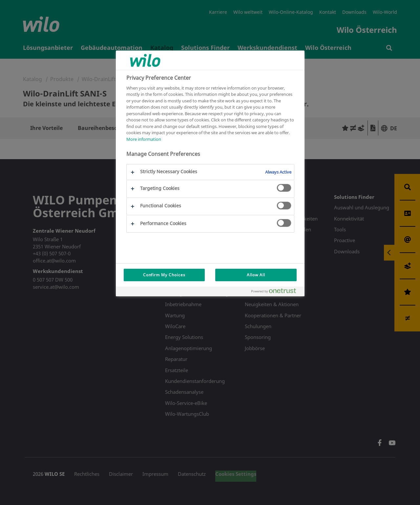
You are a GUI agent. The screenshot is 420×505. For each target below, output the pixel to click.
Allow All (256, 275)
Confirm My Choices (164, 275)
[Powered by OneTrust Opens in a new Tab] (276, 292)
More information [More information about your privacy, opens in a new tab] (144, 139)
